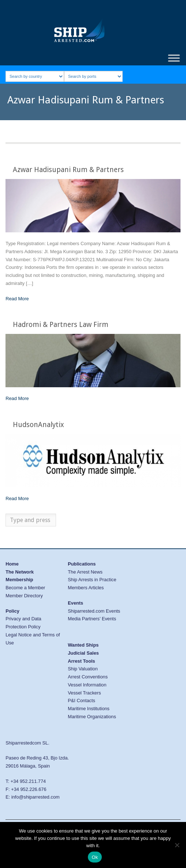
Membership (19, 580)
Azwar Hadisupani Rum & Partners (68, 170)
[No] (177, 845)
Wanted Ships (83, 645)
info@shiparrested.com (36, 797)
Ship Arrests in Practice (92, 580)
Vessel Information (87, 685)
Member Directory (24, 596)
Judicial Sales (83, 653)
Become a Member (25, 588)
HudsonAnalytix (38, 425)
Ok (95, 857)
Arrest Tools (81, 661)
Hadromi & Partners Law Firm (61, 325)
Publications (82, 564)
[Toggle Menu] (174, 58)
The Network (20, 572)
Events (75, 603)
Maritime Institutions (89, 709)
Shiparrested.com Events (94, 611)
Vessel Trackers (84, 693)
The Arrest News (85, 572)
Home (12, 564)
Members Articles (86, 588)
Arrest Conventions (88, 677)
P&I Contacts (81, 701)
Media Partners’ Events (92, 619)
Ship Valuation (83, 669)
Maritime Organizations (92, 717)
